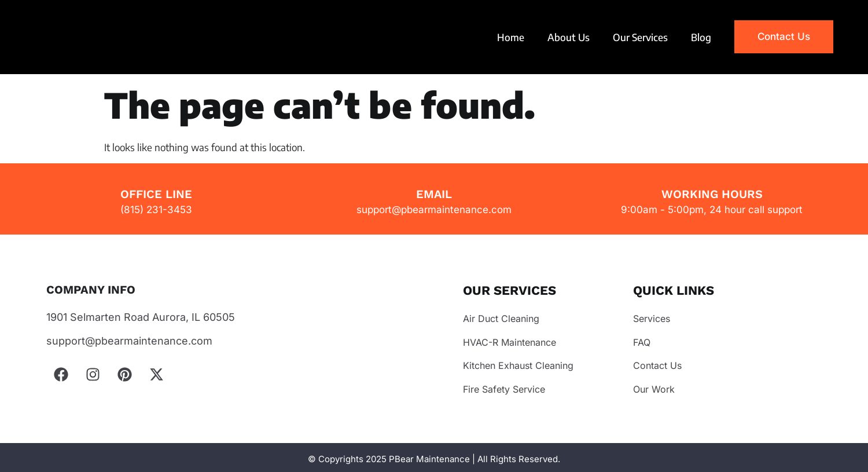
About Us (569, 37)
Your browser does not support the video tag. (97, 37)
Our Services (640, 37)
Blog (701, 37)
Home (511, 37)
